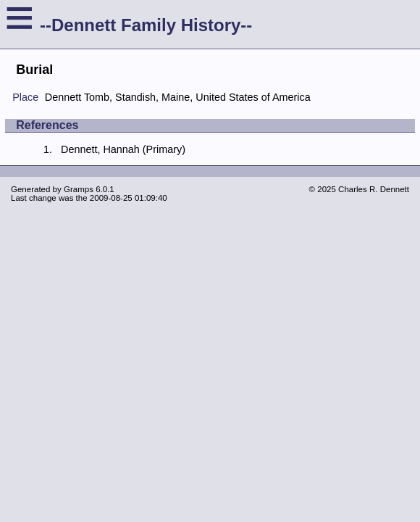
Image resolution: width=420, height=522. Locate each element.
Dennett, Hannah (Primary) (123, 149)
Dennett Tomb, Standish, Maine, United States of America (178, 97)
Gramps (79, 189)
